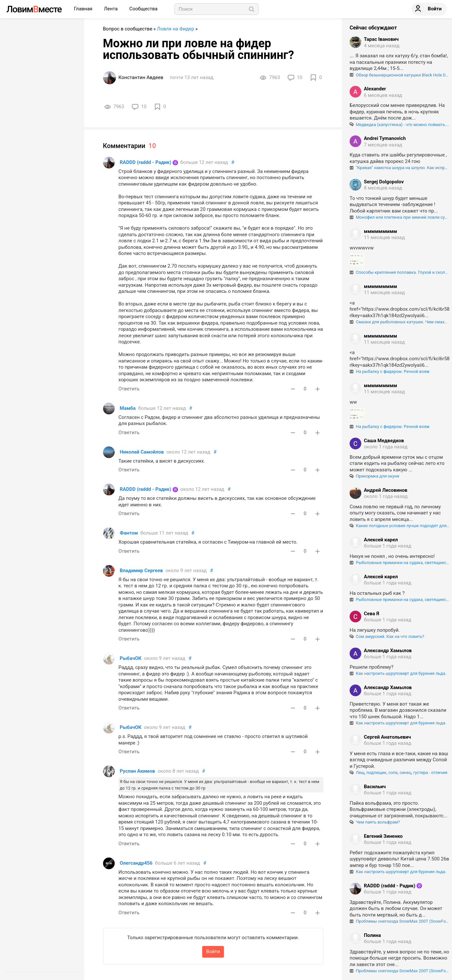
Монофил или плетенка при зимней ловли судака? (400, 217)
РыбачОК (131, 658)
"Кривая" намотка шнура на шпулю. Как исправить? (400, 168)
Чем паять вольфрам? (375, 822)
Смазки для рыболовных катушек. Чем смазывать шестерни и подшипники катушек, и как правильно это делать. (400, 322)
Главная (84, 9)
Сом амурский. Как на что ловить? (387, 636)
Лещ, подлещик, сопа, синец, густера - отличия (399, 772)
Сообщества (143, 9)
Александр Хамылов (388, 651)
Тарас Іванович (381, 39)
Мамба (128, 408)
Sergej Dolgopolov (384, 182)
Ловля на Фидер (176, 29)
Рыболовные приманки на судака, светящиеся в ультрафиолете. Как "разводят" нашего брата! (400, 563)
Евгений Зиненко (383, 836)
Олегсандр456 (136, 863)
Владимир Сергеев (141, 571)
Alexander (375, 89)
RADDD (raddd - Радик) (146, 162)
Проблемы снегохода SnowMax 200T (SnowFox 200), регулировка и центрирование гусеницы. (400, 921)
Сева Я (371, 614)
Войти (213, 951)
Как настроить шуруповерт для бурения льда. (398, 673)
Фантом (129, 533)
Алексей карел (381, 540)
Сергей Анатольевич (387, 737)
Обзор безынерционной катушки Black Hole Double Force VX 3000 (400, 75)
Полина (372, 935)
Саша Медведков (384, 441)
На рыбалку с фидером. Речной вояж (390, 371)
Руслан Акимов (138, 771)
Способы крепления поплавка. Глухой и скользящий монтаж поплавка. (400, 272)
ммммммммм (381, 231)
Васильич (375, 787)
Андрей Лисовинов (386, 490)
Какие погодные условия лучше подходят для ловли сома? (400, 526)
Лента (111, 9)
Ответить (129, 389)
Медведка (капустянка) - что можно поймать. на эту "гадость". (400, 125)
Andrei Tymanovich (385, 138)
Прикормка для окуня (374, 476)
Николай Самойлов (142, 452)
